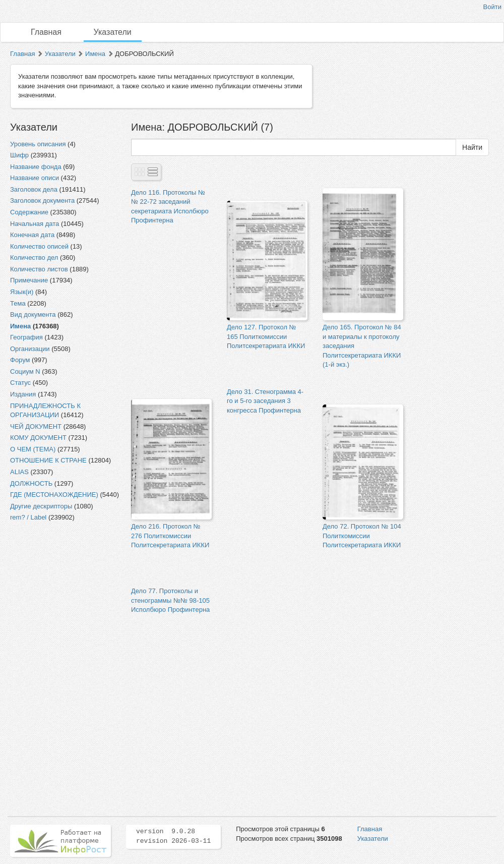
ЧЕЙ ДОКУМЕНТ (36, 426)
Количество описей (39, 246)
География (26, 337)
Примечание (29, 280)
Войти (492, 7)
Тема (18, 303)
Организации (30, 349)
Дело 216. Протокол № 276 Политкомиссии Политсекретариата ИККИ (170, 536)
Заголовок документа (42, 200)
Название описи (35, 178)
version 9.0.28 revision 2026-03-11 (173, 836)
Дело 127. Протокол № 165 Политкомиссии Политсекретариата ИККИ (266, 336)
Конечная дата (32, 235)
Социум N (25, 371)
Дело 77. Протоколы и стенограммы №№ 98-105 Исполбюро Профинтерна (170, 600)
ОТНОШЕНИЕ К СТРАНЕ (48, 460)
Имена (95, 54)
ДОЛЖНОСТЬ (31, 483)
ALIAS (19, 472)
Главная (46, 32)
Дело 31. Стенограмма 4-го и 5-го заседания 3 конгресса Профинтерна (265, 401)
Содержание (29, 212)
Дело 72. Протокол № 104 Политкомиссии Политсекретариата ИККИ (362, 536)
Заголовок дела (34, 189)
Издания (23, 394)
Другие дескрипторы (41, 506)
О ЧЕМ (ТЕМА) (33, 449)
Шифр (19, 155)
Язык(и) (22, 292)
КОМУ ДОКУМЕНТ (38, 438)
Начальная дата (35, 224)
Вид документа (33, 314)
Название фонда (36, 167)
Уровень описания (38, 144)
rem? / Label (28, 517)
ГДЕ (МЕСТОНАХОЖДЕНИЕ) (54, 495)
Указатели (113, 32)
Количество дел (34, 257)
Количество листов (39, 269)
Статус (20, 383)
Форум (20, 360)
